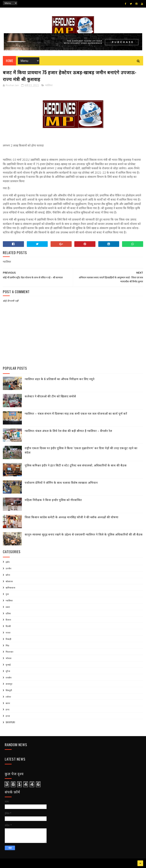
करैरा (8, 575)
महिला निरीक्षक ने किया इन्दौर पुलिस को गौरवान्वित (53, 500)
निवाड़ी (9, 639)
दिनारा (8, 620)
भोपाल (9, 658)
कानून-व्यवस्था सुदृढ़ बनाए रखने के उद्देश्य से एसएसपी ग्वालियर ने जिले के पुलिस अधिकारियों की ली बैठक (84, 534)
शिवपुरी (9, 690)
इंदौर (8, 562)
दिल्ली (8, 626)
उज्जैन (9, 568)
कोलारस (9, 581)
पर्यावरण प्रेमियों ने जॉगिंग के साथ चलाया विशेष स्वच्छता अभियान (61, 482)
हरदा (8, 716)
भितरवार (10, 652)
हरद (8, 709)
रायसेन (9, 677)
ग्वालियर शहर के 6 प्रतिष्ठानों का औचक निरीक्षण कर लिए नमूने (60, 379)
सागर (8, 703)
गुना (7, 594)
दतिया (8, 613)
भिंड (8, 645)
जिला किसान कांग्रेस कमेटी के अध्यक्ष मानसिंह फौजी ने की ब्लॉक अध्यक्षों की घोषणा (72, 517)
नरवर (8, 632)
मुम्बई (8, 665)
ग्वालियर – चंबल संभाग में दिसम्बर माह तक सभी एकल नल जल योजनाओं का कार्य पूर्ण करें (76, 413)
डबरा (8, 607)
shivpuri (10, 722)
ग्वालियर (49, 85)
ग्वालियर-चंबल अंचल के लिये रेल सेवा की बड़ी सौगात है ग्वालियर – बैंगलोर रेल (68, 431)
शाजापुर (9, 684)
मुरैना (8, 671)
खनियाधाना (11, 588)
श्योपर (8, 697)
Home (9, 61)
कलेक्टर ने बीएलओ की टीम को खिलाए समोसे (50, 396)
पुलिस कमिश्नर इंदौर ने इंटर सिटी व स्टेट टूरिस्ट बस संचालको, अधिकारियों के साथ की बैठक (76, 465)
